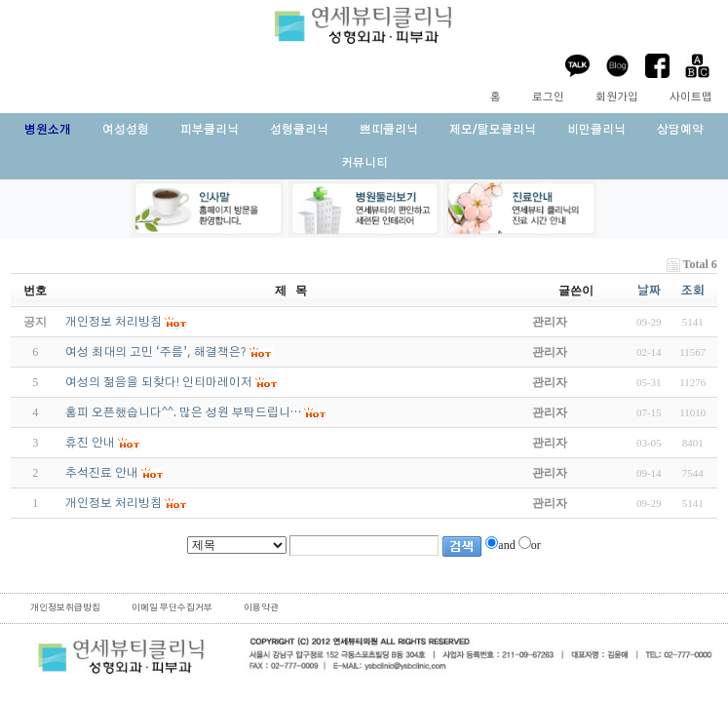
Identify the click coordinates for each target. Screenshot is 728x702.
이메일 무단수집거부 (172, 608)
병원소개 (48, 130)
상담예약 (680, 130)
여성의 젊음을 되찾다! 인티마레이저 (159, 382)
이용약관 (261, 608)
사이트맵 (691, 97)
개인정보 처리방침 (114, 503)
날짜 (649, 291)
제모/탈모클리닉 (493, 130)
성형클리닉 (299, 130)
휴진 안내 (90, 443)
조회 (693, 291)
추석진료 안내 (102, 473)
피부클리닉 (210, 130)
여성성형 (126, 130)
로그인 (548, 97)
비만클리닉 (596, 130)
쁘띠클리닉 (389, 130)
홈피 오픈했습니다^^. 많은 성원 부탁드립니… (183, 412)
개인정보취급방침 (65, 608)
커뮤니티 (364, 163)
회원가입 (617, 97)
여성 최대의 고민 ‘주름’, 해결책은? (156, 352)
